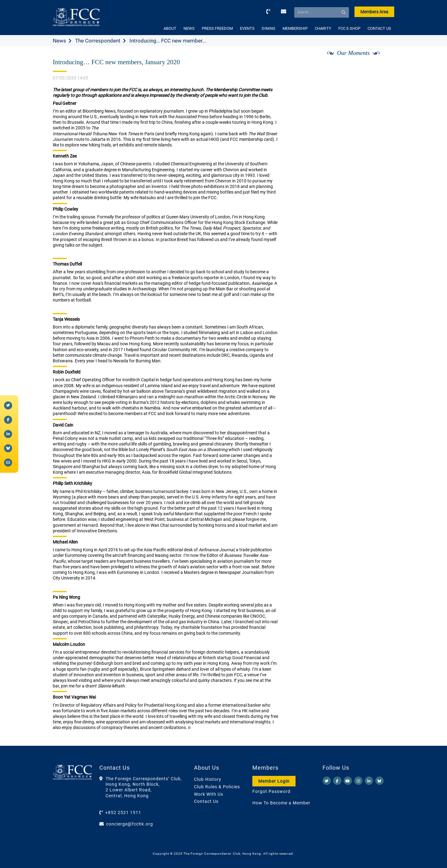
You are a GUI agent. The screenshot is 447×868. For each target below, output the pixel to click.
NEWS (189, 28)
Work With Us (209, 794)
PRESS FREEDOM (217, 28)
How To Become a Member (281, 803)
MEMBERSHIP (295, 28)
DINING (269, 28)
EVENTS (247, 28)
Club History (208, 779)
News (59, 41)
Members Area (374, 12)
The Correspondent (98, 41)
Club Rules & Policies (217, 787)
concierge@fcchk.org (130, 824)
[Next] (383, 60)
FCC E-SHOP (349, 28)
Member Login (274, 781)
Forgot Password (271, 791)
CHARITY (323, 28)
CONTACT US (379, 28)
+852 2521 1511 (123, 812)
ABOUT (170, 28)
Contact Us (206, 801)
